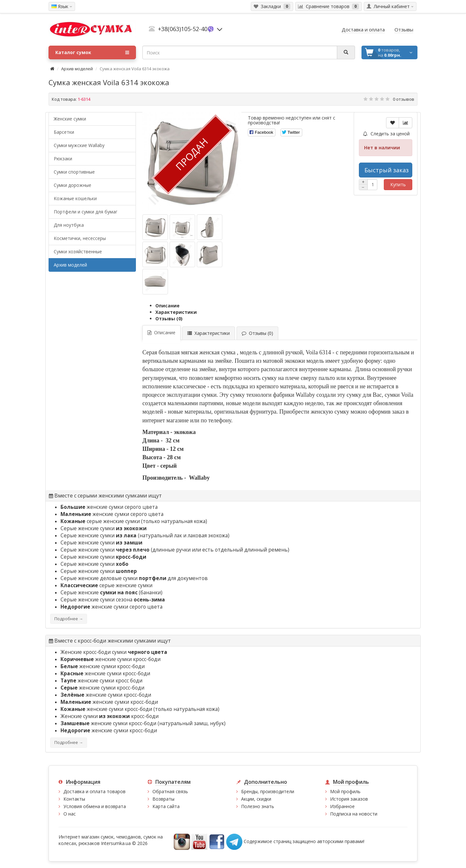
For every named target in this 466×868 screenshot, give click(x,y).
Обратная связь (170, 791)
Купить (398, 184)
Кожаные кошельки (75, 198)
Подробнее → (69, 619)
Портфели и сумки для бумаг (86, 212)
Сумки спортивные (74, 172)
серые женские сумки (100, 521)
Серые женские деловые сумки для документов (134, 578)
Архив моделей (77, 69)
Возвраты (163, 799)
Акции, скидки (256, 799)
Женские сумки (70, 119)
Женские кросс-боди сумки (114, 652)
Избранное (342, 806)
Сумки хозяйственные (78, 251)
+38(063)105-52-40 (183, 29)
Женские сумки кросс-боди (110, 716)
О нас (70, 814)
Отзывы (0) (169, 319)
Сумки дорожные (72, 185)
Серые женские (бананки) (111, 593)
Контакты (74, 799)
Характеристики (176, 312)
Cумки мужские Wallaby (79, 145)
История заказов (349, 799)
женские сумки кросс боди (101, 681)
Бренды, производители (268, 791)
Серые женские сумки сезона (113, 600)
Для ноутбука (69, 225)
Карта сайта (166, 806)
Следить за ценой (386, 134)
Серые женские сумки (104, 528)
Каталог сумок (92, 52)
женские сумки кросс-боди (111, 659)
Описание (167, 306)
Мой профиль (345, 791)
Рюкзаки (63, 159)
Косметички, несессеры (80, 238)
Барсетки (64, 132)
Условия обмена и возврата (95, 806)
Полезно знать (258, 806)
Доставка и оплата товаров (94, 791)
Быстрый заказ (387, 170)
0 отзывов (404, 99)
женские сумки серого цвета (109, 507)
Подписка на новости (354, 814)
